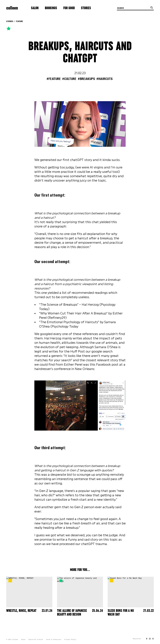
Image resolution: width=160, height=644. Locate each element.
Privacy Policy (70, 640)
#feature (54, 79)
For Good (69, 8)
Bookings (51, 8)
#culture (69, 79)
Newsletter (137, 639)
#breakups (86, 79)
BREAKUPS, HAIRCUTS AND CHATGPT (80, 52)
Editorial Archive (36, 640)
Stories (86, 8)
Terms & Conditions (54, 640)
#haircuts (105, 79)
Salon (35, 8)
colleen (12, 8)
